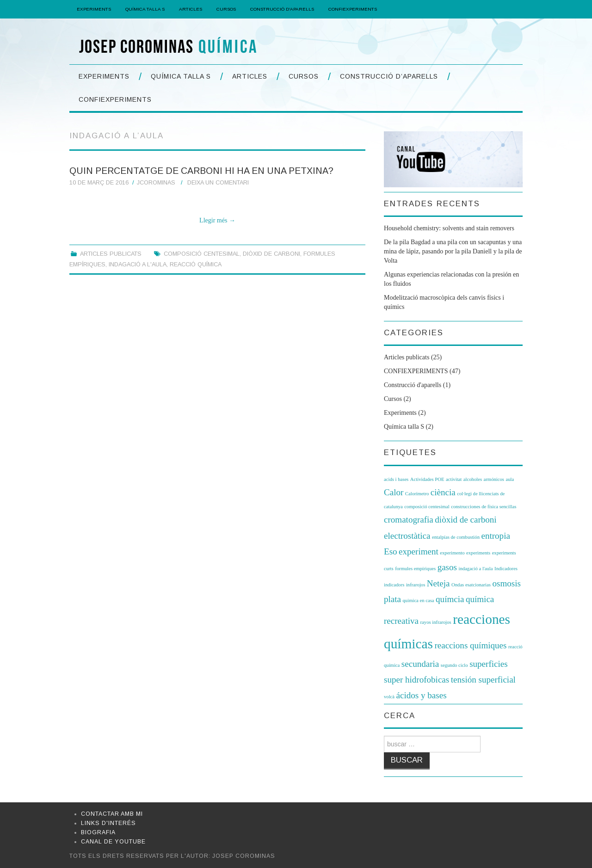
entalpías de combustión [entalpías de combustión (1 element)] (456, 537)
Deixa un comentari (218, 183)
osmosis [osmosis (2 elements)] (506, 583)
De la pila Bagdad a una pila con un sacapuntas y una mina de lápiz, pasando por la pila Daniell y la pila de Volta (453, 251)
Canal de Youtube (113, 842)
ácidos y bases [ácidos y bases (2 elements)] (422, 695)
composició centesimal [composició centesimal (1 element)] (427, 507)
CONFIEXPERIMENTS (353, 9)
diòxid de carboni (271, 254)
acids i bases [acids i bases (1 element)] (396, 479)
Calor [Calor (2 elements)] (394, 492)
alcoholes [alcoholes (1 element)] (473, 479)
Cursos (226, 9)
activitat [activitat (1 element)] (454, 479)
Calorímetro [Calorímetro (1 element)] (417, 494)
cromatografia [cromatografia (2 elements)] (409, 520)
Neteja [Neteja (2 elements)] (438, 583)
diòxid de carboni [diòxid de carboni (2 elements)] (466, 520)
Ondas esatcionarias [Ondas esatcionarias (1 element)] (471, 585)
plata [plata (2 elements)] (392, 599)
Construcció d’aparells (282, 9)
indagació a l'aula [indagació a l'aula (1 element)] (475, 569)
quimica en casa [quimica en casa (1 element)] (419, 600)
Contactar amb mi (112, 814)
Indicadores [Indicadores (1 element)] (506, 569)
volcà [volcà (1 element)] (389, 697)
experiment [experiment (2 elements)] (419, 551)
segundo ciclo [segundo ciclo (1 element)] (454, 665)
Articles (191, 9)
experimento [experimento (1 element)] (452, 553)
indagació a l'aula (138, 265)
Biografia (98, 832)
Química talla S (404, 427)
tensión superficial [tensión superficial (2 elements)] (483, 680)
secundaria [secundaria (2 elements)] (420, 664)
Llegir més (217, 220)
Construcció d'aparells (413, 385)
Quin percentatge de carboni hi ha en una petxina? (201, 171)
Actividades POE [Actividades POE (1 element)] (427, 479)
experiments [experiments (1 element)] (478, 553)
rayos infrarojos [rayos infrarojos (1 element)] (436, 622)
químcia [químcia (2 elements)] (450, 599)
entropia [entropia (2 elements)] (495, 536)
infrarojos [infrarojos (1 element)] (416, 585)
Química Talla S (145, 9)
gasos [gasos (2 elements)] (447, 567)
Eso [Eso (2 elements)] (391, 551)
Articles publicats (111, 254)
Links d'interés (108, 823)
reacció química (196, 265)
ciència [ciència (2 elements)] (443, 492)
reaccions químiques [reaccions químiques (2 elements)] (470, 645)
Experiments (94, 9)
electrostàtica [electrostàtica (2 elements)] (407, 536)
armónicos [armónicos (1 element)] (494, 479)
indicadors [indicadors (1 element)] (394, 585)
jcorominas (156, 183)
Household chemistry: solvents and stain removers (449, 228)
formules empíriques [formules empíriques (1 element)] (415, 569)
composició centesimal (202, 254)
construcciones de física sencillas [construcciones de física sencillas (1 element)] (484, 507)
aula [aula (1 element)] (510, 479)
